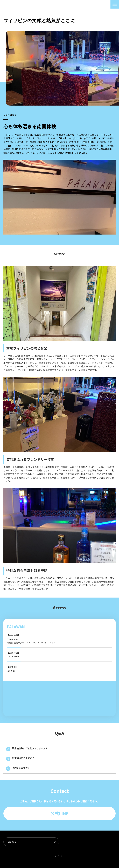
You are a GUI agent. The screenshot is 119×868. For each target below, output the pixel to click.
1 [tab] (3, 54)
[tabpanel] (62, 68)
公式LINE (60, 813)
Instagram (12, 842)
